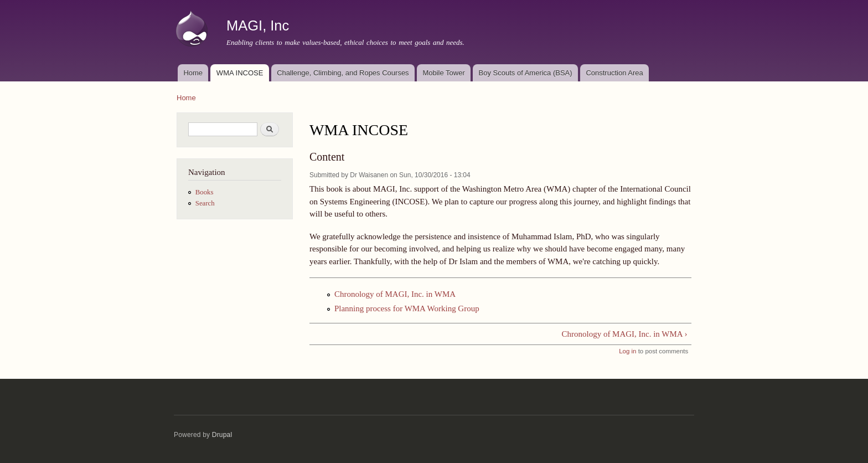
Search (205, 203)
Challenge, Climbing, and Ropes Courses (343, 73)
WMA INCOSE (240, 73)
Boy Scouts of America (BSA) (526, 73)
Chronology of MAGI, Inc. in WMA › (625, 334)
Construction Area (614, 73)
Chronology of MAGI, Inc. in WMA (395, 294)
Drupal (222, 435)
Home (193, 73)
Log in (627, 351)
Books (205, 192)
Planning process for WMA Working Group (407, 308)
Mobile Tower (443, 73)
